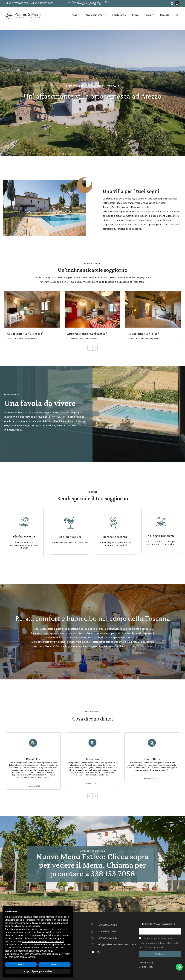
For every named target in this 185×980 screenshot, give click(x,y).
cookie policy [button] (34, 926)
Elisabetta (33, 759)
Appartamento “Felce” (143, 334)
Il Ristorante (119, 15)
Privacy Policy (146, 962)
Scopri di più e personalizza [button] (38, 971)
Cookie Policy (146, 967)
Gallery (150, 15)
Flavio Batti (152, 759)
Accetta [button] (55, 965)
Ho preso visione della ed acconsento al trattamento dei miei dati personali (159, 943)
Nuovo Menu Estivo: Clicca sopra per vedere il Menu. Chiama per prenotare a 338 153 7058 (92, 865)
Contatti (165, 15)
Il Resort (75, 15)
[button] (95, 348)
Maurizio (92, 759)
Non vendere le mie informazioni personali (43, 941)
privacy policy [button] (46, 951)
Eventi (136, 15)
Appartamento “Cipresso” (25, 334)
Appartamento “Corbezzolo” (87, 334)
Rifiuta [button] (21, 965)
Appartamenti (96, 15)
